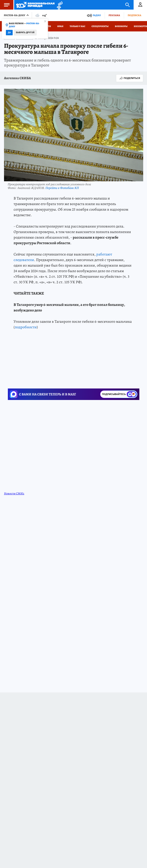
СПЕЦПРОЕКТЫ (100, 26)
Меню (5, 5)
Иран (60, 26)
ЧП (17, 370)
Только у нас (77, 26)
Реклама (114, 15)
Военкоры (121, 26)
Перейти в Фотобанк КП (62, 188)
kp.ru (132, 342)
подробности (26, 327)
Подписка (134, 15)
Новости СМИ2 (14, 483)
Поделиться (130, 78)
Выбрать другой (25, 32)
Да (9, 32)
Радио (97, 15)
